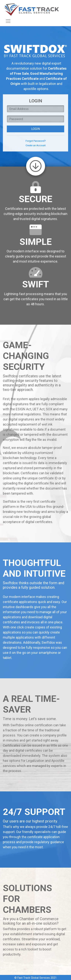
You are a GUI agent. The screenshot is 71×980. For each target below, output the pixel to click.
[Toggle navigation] (8, 21)
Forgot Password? (36, 141)
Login (35, 129)
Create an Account (36, 145)
